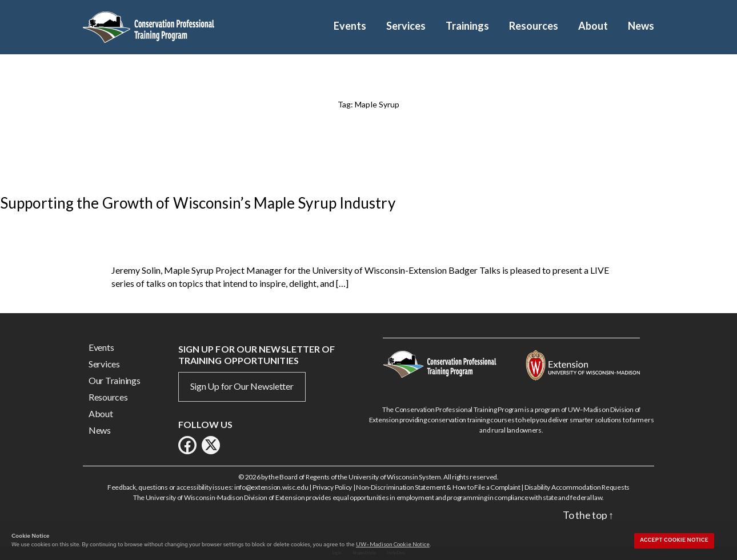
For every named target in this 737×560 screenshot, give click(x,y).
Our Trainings (115, 380)
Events (350, 26)
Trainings (467, 26)
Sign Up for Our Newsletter (242, 386)
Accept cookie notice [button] (674, 540)
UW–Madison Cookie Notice (393, 544)
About (593, 26)
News (641, 26)
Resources (534, 26)
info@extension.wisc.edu (271, 487)
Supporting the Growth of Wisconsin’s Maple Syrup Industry (198, 203)
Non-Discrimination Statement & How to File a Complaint (438, 487)
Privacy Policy (332, 487)
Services (406, 26)
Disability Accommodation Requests (577, 487)
